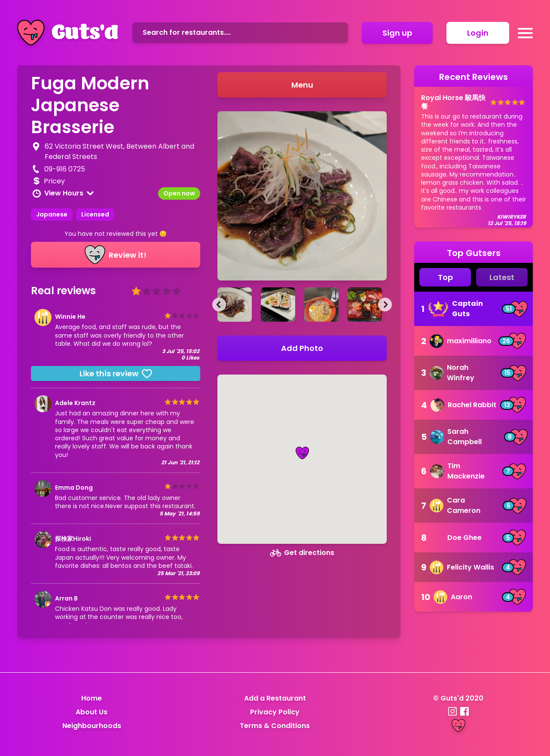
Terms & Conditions (275, 726)
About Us (92, 712)
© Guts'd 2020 (458, 698)
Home (92, 698)
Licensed (95, 214)
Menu (302, 85)
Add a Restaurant (275, 698)
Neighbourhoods (92, 726)
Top (445, 277)
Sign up (397, 33)
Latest (502, 277)
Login (478, 33)
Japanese (52, 214)
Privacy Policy (275, 712)
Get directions (302, 553)
